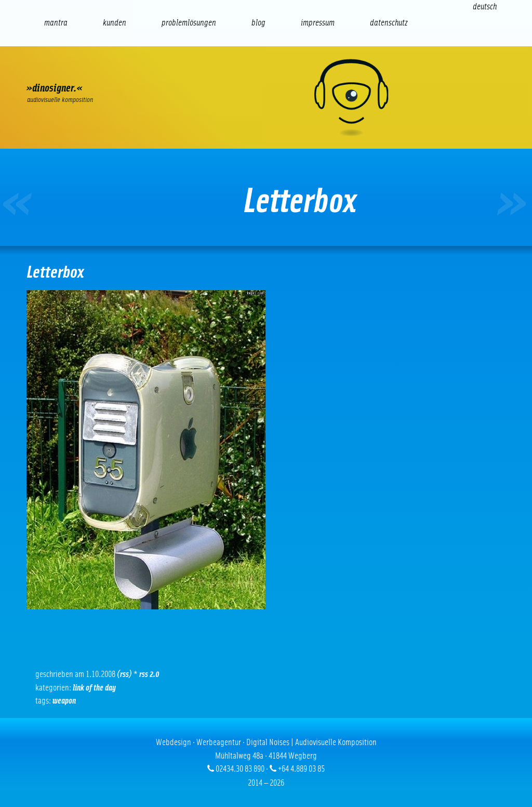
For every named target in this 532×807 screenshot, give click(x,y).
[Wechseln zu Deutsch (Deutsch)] (485, 6)
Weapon (64, 701)
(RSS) (124, 674)
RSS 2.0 (149, 674)
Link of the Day (94, 688)
